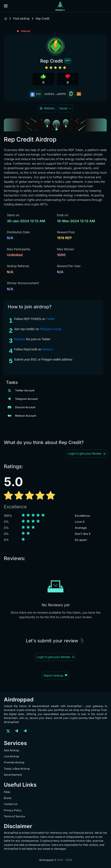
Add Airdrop (12, 750)
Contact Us (11, 804)
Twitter (50, 319)
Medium (48, 349)
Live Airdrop (12, 756)
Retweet (19, 339)
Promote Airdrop (14, 762)
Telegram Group (51, 329)
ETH (35, 94)
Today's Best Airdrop (17, 769)
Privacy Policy (13, 810)
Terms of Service (14, 816)
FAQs (7, 792)
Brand (8, 798)
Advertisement (13, 775)
